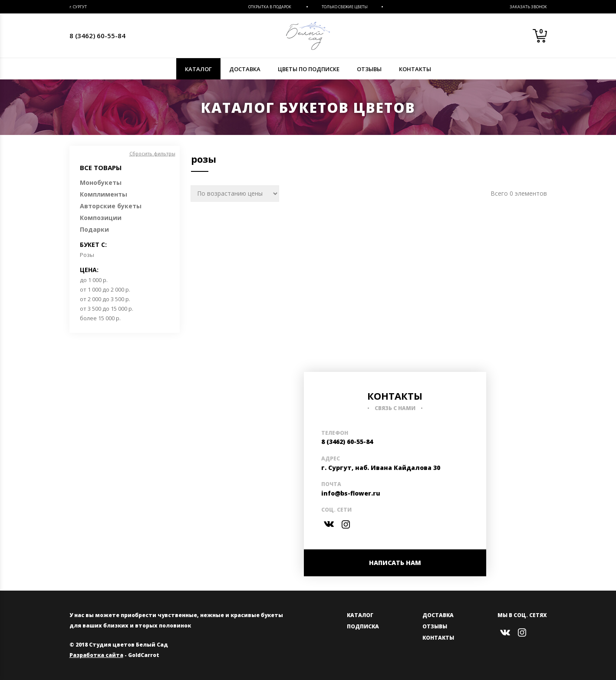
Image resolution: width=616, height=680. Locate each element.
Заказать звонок (528, 7)
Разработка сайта (96, 655)
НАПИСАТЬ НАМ (395, 563)
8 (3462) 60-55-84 (97, 36)
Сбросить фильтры (152, 153)
